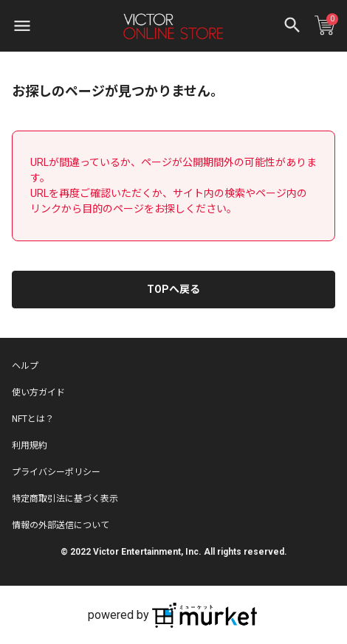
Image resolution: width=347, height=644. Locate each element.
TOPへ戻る (173, 289)
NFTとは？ (33, 419)
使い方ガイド (38, 392)
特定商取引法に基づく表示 (65, 499)
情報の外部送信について (61, 525)
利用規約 (30, 446)
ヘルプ (25, 366)
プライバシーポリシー (56, 472)
